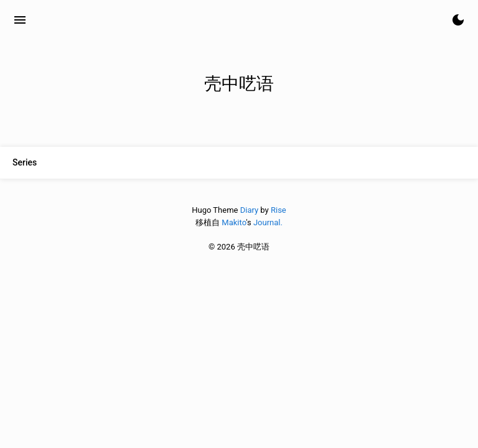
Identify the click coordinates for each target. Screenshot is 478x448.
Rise (279, 210)
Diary (249, 210)
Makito (234, 222)
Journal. (268, 222)
